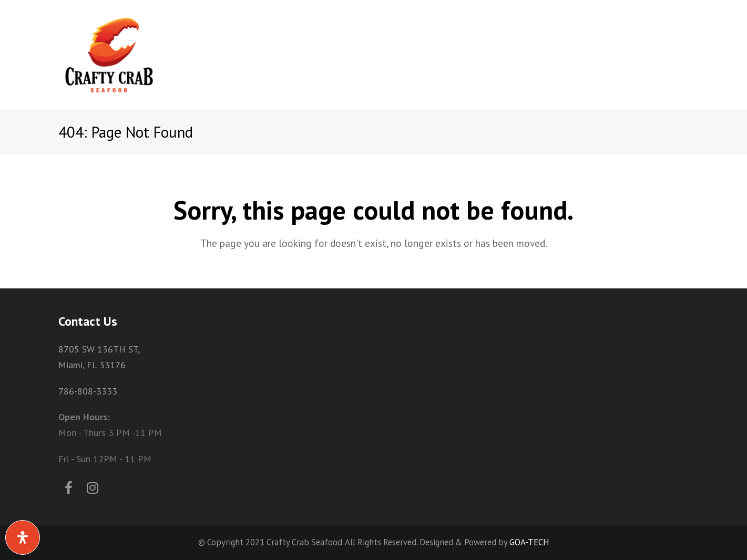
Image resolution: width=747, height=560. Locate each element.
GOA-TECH (529, 542)
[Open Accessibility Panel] (23, 537)
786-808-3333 (88, 391)
